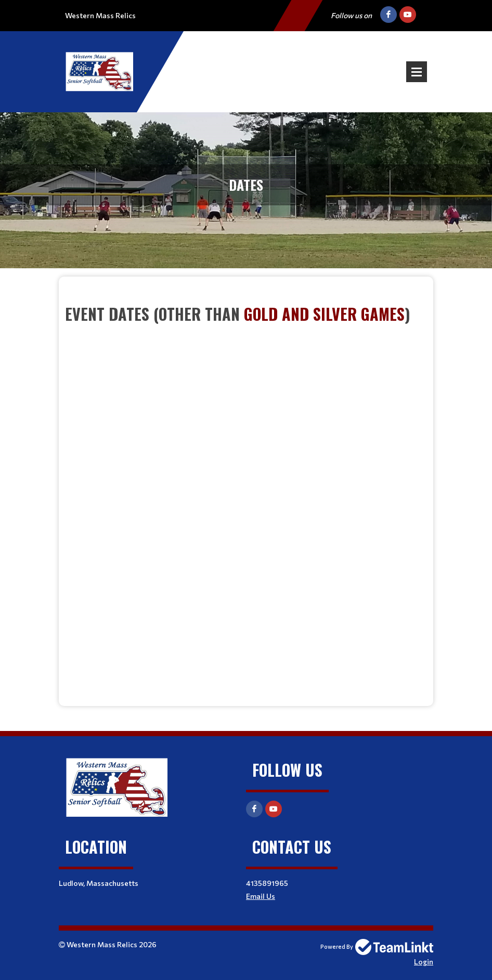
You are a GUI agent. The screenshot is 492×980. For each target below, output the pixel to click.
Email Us (261, 896)
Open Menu (417, 72)
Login (424, 962)
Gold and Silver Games (324, 314)
